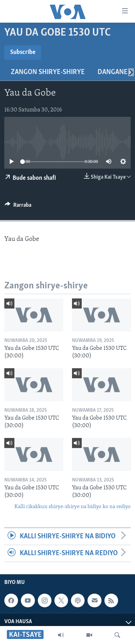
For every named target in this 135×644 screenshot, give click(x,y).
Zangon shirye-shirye (48, 72)
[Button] (18, 207)
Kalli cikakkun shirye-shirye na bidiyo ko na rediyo (73, 507)
